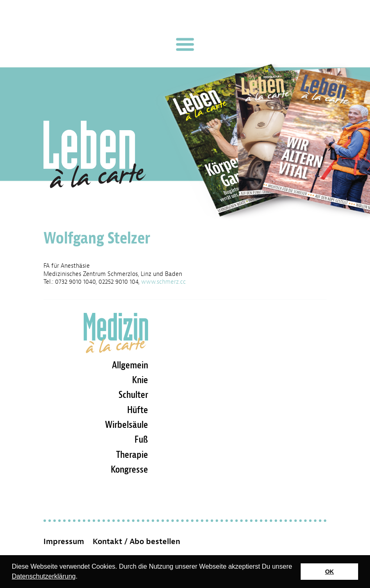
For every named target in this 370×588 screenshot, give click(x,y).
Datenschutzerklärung (44, 576)
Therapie (132, 455)
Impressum (64, 542)
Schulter (133, 395)
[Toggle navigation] (185, 44)
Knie (140, 380)
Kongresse (129, 469)
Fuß (141, 439)
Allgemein (130, 365)
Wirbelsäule (127, 425)
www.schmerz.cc (163, 282)
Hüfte (138, 410)
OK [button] (329, 572)
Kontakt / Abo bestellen (136, 542)
